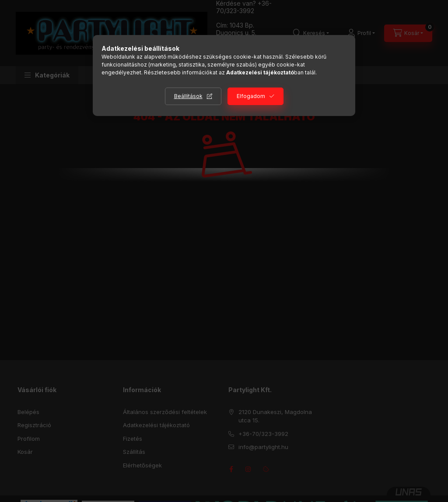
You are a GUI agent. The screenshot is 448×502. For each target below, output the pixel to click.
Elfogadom (251, 96)
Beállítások (188, 96)
